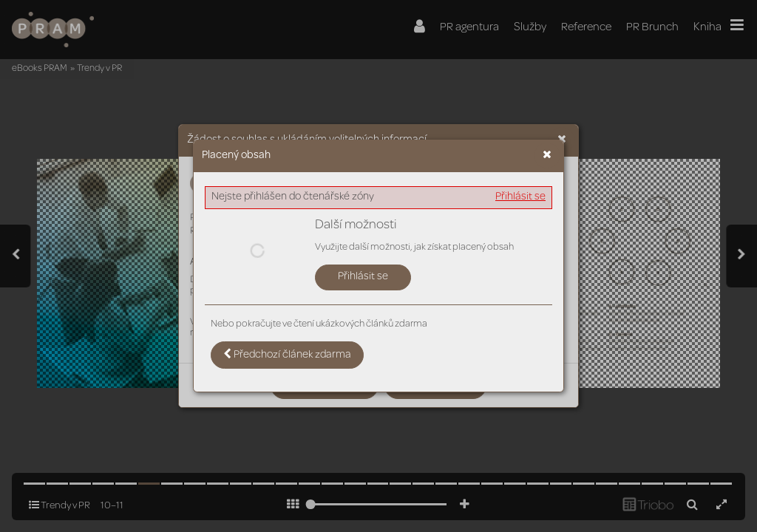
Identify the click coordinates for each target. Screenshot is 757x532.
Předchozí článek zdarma (287, 355)
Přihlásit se (520, 197)
